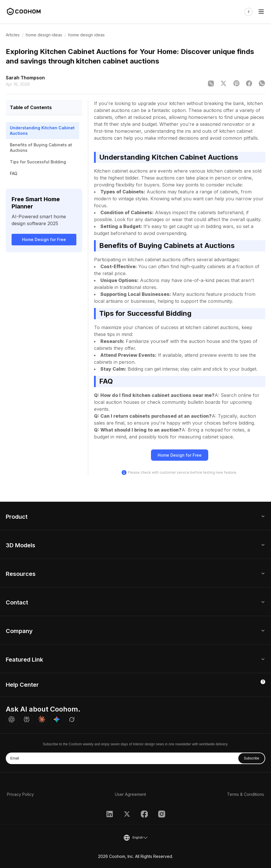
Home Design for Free (44, 239)
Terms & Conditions (246, 794)
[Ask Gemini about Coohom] (57, 719)
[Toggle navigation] (261, 12)
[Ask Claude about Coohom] (42, 719)
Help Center (22, 685)
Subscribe (251, 758)
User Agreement (130, 794)
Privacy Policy (20, 794)
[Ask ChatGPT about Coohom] (12, 719)
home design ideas (44, 35)
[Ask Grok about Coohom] (72, 719)
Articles (13, 35)
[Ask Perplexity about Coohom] (27, 719)
